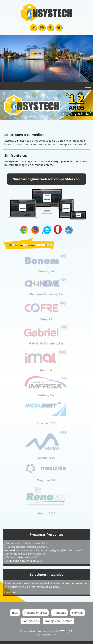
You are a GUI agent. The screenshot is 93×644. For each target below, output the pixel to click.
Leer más (10, 592)
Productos (59, 613)
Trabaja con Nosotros (59, 621)
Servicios (78, 613)
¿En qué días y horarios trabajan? (24, 561)
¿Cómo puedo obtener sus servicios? (26, 543)
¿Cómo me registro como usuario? (25, 554)
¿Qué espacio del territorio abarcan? (26, 547)
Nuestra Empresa (35, 613)
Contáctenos (30, 621)
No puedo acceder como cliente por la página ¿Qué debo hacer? (43, 550)
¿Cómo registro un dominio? (21, 557)
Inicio (15, 613)
